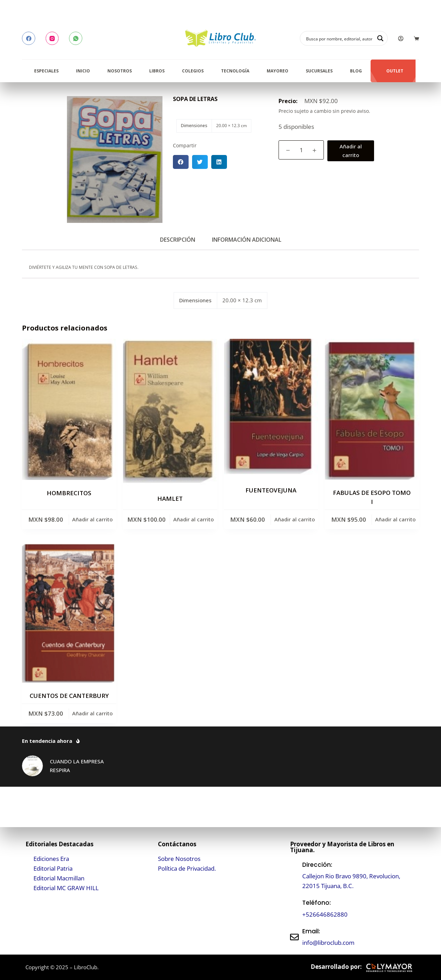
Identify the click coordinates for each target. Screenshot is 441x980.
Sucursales (319, 71)
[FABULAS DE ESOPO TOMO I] (372, 409)
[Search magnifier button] (380, 38)
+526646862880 (325, 914)
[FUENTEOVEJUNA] (271, 408)
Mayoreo (277, 71)
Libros (157, 71)
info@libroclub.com (328, 943)
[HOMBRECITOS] (69, 409)
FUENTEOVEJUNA (271, 490)
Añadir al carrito (351, 151)
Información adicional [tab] (247, 240)
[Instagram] (52, 38)
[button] (181, 162)
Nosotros (120, 71)
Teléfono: (317, 903)
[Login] (401, 38)
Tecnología (235, 71)
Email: (311, 931)
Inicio (83, 71)
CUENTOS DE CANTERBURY (69, 696)
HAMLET (170, 499)
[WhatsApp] (76, 38)
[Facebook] (29, 38)
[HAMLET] (170, 412)
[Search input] (339, 38)
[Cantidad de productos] (301, 150)
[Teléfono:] (294, 909)
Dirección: (317, 865)
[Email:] (294, 937)
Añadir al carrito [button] (92, 519)
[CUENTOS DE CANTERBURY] (69, 613)
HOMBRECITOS (69, 493)
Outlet (395, 71)
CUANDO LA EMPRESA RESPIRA (77, 766)
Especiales (46, 71)
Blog (356, 71)
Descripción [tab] (178, 240)
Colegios (193, 71)
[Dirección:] (294, 875)
